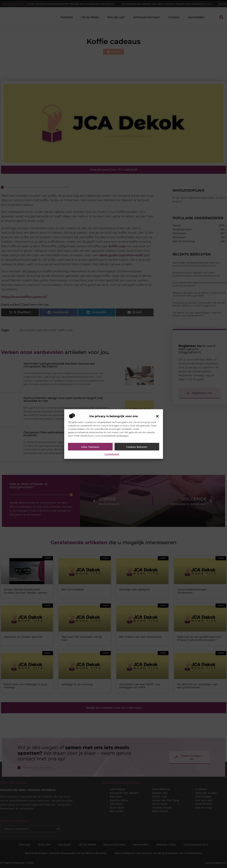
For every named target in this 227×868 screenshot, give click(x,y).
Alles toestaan (90, 447)
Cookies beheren (137, 447)
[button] (157, 416)
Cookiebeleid (112, 454)
